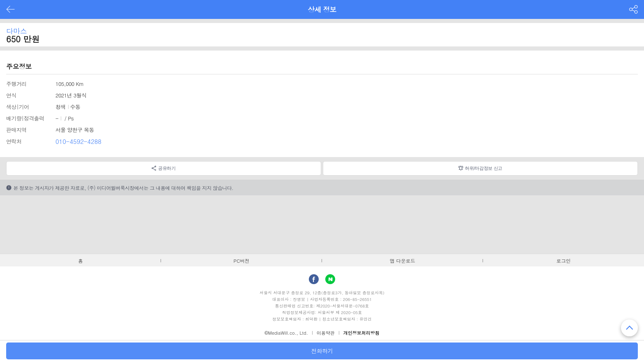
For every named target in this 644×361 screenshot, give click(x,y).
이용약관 (326, 333)
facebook (314, 279)
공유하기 (167, 168)
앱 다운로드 (402, 261)
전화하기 (322, 351)
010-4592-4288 (78, 141)
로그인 (564, 261)
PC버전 (242, 261)
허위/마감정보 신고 (484, 168)
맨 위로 (629, 328)
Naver (330, 279)
